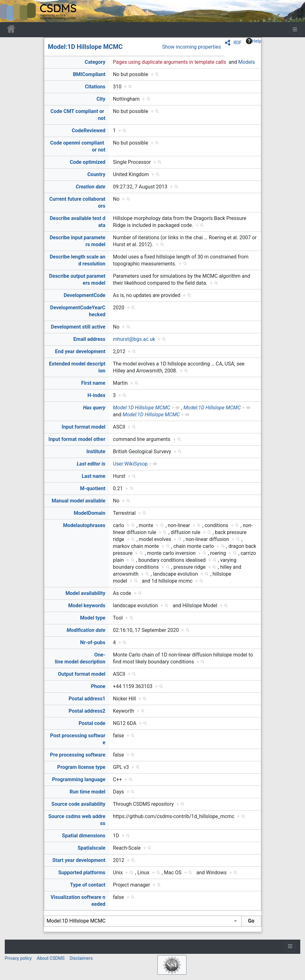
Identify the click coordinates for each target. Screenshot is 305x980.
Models (247, 62)
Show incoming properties (192, 47)
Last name (93, 476)
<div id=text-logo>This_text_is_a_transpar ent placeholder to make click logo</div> (10, 11)
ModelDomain (89, 513)
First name (93, 383)
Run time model (87, 792)
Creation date (91, 187)
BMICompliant (89, 74)
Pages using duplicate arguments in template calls (169, 62)
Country (96, 174)
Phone (98, 686)
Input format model (83, 427)
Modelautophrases (84, 525)
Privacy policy (18, 958)
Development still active (78, 327)
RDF (238, 43)
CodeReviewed (88, 131)
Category (95, 62)
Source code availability (79, 804)
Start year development (79, 860)
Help (254, 41)
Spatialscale (91, 848)
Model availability (85, 593)
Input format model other (77, 439)
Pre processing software (78, 755)
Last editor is (91, 464)
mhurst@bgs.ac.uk (134, 339)
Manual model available (78, 501)
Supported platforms (82, 873)
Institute (96, 451)
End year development (80, 351)
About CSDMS (51, 958)
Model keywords (87, 606)
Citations (95, 87)
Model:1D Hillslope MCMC (85, 47)
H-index (97, 395)
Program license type (81, 767)
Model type (93, 618)
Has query (94, 408)
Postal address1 (87, 699)
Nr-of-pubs (93, 642)
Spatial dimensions (84, 836)
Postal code (92, 723)
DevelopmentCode (84, 295)
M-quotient (93, 488)
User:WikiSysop (130, 464)
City (101, 99)
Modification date (86, 630)
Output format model (82, 674)
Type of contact (88, 885)
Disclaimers (81, 958)
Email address (89, 339)
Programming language (79, 779)
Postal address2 (87, 711)
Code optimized (88, 162)
